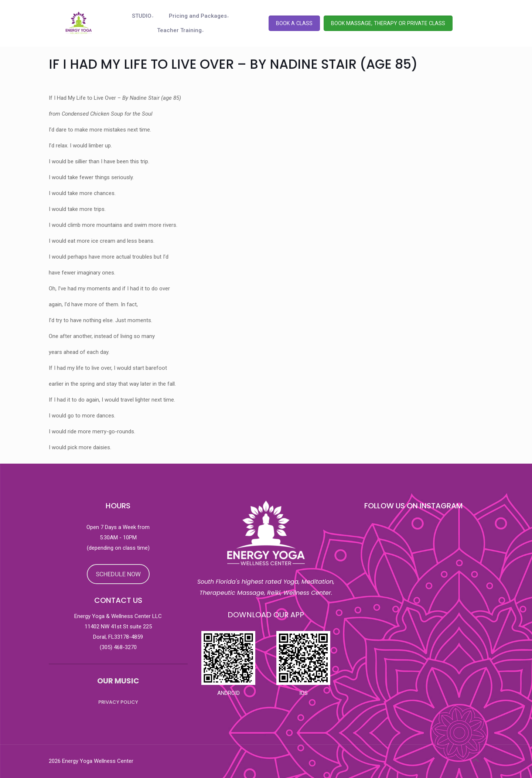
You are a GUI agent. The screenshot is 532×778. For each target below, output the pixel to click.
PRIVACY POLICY (118, 702)
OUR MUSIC (118, 681)
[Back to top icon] (475, 760)
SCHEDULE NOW (118, 574)
